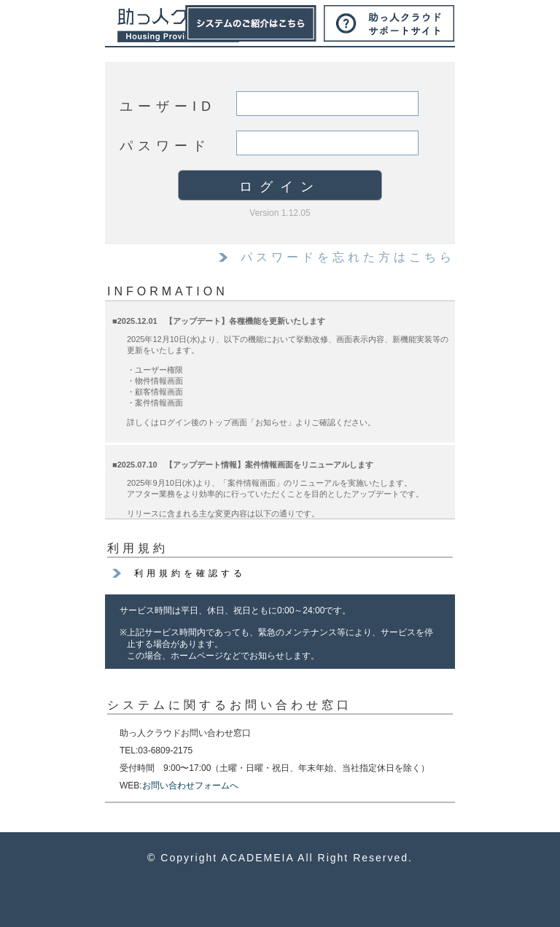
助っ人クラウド (178, 26)
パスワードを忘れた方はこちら (348, 257)
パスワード (165, 146)
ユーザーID (168, 106)
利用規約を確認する (190, 573)
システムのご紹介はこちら (251, 23)
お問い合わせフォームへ (190, 786)
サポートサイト (389, 23)
